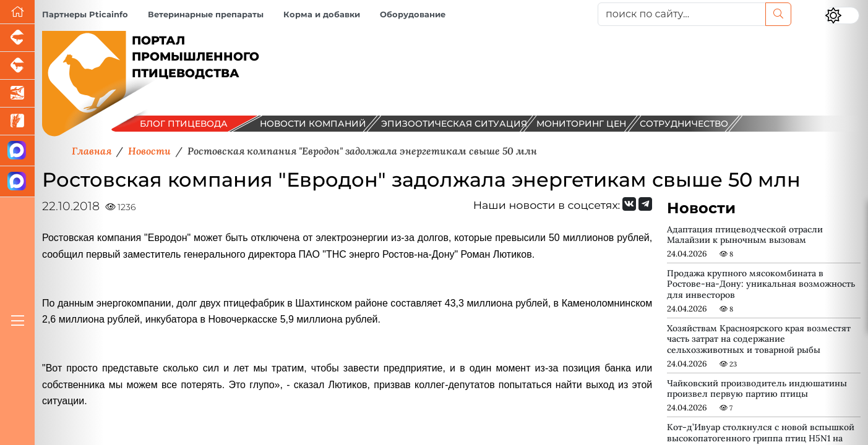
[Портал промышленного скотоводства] (17, 66)
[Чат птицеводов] (17, 182)
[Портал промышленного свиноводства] (17, 38)
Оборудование (413, 15)
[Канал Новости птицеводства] (17, 151)
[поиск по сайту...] (682, 14)
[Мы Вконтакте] (629, 204)
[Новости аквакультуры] (17, 94)
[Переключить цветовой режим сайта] (842, 15)
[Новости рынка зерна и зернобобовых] (17, 121)
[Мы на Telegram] (645, 204)
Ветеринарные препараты (206, 15)
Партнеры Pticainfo (85, 15)
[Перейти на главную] (17, 12)
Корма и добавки (322, 15)
